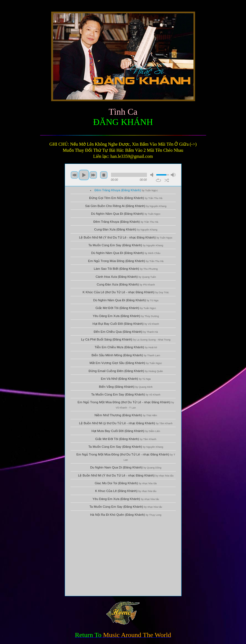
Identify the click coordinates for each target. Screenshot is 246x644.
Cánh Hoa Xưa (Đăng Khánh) (126, 277)
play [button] (84, 175)
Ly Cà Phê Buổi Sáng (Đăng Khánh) (126, 339)
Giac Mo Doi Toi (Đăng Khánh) (126, 483)
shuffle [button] (167, 180)
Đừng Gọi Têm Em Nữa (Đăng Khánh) (126, 198)
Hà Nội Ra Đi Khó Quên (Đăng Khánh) (126, 515)
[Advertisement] (123, 557)
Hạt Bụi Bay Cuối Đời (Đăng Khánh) (126, 324)
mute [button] (153, 175)
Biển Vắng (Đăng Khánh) (126, 387)
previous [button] (74, 175)
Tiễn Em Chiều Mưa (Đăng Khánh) (126, 347)
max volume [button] (173, 175)
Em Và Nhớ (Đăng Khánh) (126, 379)
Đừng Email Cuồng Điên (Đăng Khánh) (126, 371)
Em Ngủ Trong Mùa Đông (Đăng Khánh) (126, 261)
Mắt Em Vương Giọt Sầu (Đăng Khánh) (126, 363)
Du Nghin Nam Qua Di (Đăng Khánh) (126, 467)
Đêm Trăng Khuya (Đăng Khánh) (126, 190)
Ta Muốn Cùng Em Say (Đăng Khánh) (126, 245)
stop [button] (104, 175)
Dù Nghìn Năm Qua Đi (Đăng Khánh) (126, 214)
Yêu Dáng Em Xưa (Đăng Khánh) (126, 316)
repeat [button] (158, 180)
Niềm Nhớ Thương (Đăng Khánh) (126, 415)
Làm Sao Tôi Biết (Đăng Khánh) (126, 269)
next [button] (93, 175)
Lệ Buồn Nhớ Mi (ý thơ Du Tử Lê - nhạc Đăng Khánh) (126, 423)
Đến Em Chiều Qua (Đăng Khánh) (126, 332)
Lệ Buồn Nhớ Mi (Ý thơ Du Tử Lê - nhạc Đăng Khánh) (126, 237)
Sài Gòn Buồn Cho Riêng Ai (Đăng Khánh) (126, 206)
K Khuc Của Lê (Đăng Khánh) (126, 491)
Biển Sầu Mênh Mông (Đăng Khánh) (126, 355)
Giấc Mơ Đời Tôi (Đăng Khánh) (126, 308)
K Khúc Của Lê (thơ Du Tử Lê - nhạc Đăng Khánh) (126, 292)
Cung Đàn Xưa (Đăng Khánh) (126, 229)
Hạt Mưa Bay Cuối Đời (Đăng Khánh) (126, 431)
